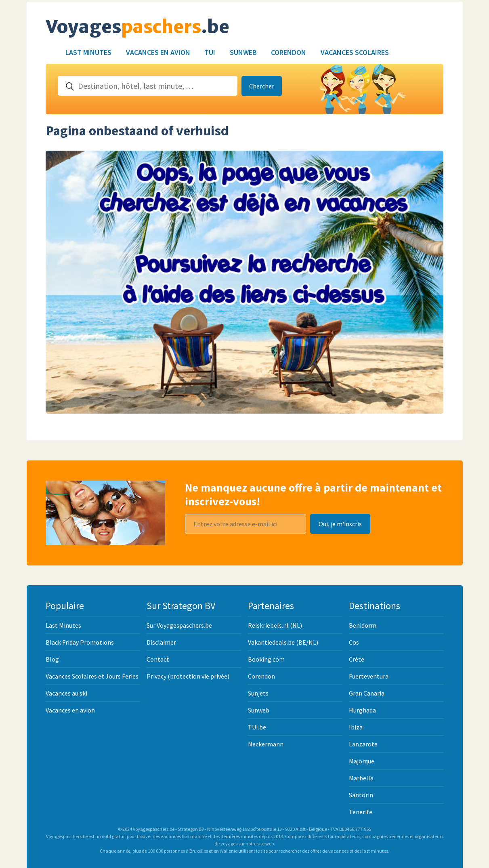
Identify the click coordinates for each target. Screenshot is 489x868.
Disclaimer (161, 642)
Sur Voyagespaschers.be (179, 625)
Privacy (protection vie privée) (188, 676)
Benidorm (363, 625)
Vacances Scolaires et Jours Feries (92, 676)
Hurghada (362, 710)
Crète (357, 659)
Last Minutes (88, 52)
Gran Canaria (367, 693)
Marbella (361, 778)
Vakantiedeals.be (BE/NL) (283, 642)
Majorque (362, 761)
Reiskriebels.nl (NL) (275, 625)
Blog (52, 659)
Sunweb (243, 52)
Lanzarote (363, 744)
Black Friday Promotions (80, 642)
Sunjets (258, 693)
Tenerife (361, 812)
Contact (158, 659)
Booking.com (266, 659)
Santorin (361, 795)
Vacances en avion (158, 52)
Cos (354, 642)
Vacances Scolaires (355, 52)
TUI (210, 52)
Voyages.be (137, 27)
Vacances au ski (66, 693)
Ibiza (356, 727)
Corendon (289, 52)
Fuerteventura (369, 676)
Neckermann (266, 744)
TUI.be (257, 727)
